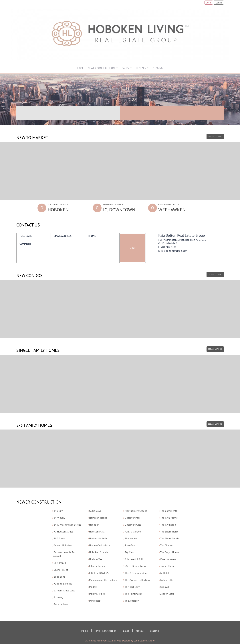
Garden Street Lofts (64, 591)
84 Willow (59, 518)
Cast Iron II (60, 563)
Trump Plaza (167, 566)
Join (209, 3)
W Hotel (165, 573)
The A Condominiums (136, 573)
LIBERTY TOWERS (99, 573)
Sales (126, 631)
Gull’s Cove (95, 511)
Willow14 (165, 587)
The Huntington (134, 594)
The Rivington (168, 525)
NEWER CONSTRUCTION (101, 68)
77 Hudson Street (63, 532)
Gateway (58, 597)
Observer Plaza (133, 525)
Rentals (140, 631)
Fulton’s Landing (63, 584)
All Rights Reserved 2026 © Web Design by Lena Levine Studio (120, 641)
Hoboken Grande (99, 552)
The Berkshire (132, 587)
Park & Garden (133, 532)
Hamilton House (98, 518)
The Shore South (169, 538)
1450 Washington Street (67, 525)
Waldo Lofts (167, 580)
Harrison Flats (97, 532)
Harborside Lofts (98, 538)
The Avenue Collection (137, 580)
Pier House (131, 538)
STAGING (158, 68)
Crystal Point (61, 570)
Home (85, 631)
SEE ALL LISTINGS (215, 136)
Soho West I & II (134, 559)
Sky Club (129, 552)
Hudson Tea (96, 559)
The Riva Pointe (169, 518)
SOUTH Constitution (136, 566)
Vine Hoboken (168, 559)
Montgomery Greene (136, 511)
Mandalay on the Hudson (103, 580)
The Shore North (169, 532)
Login (219, 3)
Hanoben (94, 525)
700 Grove (59, 538)
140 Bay (58, 511)
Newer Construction (105, 631)
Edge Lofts (59, 577)
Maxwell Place (97, 594)
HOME (81, 68)
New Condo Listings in (67, 208)
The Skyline (167, 545)
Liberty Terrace (97, 566)
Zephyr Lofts (167, 594)
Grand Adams (61, 604)
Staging (155, 631)
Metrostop (95, 601)
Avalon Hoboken (63, 545)
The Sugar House (170, 552)
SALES (125, 68)
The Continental (169, 511)
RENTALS (141, 68)
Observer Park (132, 518)
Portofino (130, 545)
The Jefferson (132, 601)
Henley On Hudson (100, 545)
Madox (93, 587)
